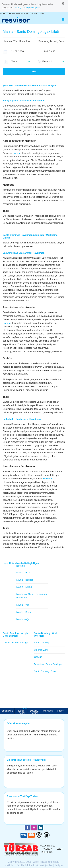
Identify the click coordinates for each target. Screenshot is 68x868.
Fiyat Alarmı (47, 711)
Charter (61, 711)
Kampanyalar (7, 711)
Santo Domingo (42, 643)
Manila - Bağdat (25, 580)
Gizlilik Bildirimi (25, 865)
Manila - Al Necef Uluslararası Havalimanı (32, 596)
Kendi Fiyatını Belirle (22, 711)
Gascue (38, 657)
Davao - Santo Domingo (15, 643)
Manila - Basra (24, 612)
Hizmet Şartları (44, 865)
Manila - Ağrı (23, 619)
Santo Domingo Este (45, 671)
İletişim (59, 865)
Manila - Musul (24, 587)
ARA (34, 71)
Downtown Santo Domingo (48, 664)
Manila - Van (23, 605)
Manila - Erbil (23, 572)
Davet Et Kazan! (34, 712)
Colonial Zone (41, 650)
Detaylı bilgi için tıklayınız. (28, 8)
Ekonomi (47, 61)
